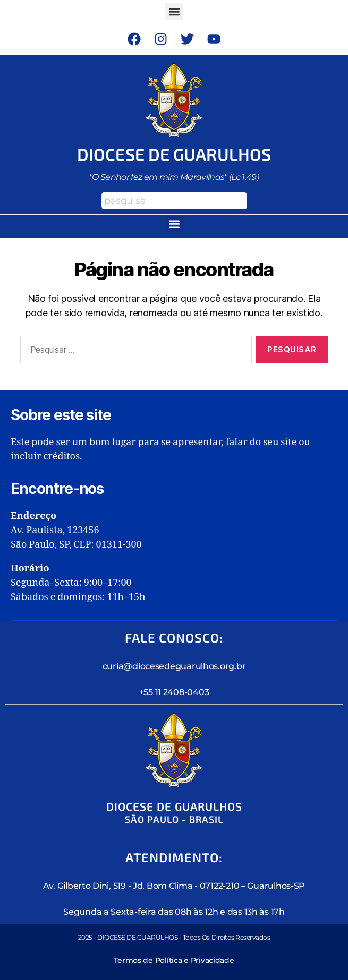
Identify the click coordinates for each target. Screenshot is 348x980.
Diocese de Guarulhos (174, 154)
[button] (174, 11)
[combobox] (174, 201)
